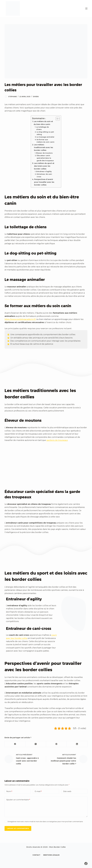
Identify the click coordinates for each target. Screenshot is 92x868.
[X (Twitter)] (36, 744)
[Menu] (86, 9)
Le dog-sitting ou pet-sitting (45, 133)
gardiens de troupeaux (57, 440)
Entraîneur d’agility (44, 171)
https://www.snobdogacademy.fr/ (20, 319)
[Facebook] (15, 744)
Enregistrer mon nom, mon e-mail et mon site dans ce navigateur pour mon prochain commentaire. (45, 821)
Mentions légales (51, 855)
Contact (36, 855)
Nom (9, 791)
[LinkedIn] (77, 744)
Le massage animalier (45, 137)
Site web (67, 791)
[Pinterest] (56, 744)
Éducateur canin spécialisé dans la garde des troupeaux (45, 158)
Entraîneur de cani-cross (45, 175)
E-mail (38, 791)
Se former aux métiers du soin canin (45, 141)
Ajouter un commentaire (18, 800)
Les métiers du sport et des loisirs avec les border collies (44, 166)
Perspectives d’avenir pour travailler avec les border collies (44, 182)
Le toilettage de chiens (42, 128)
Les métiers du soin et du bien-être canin (43, 123)
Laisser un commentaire (18, 828)
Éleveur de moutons (44, 153)
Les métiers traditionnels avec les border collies (43, 147)
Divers (36, 97)
